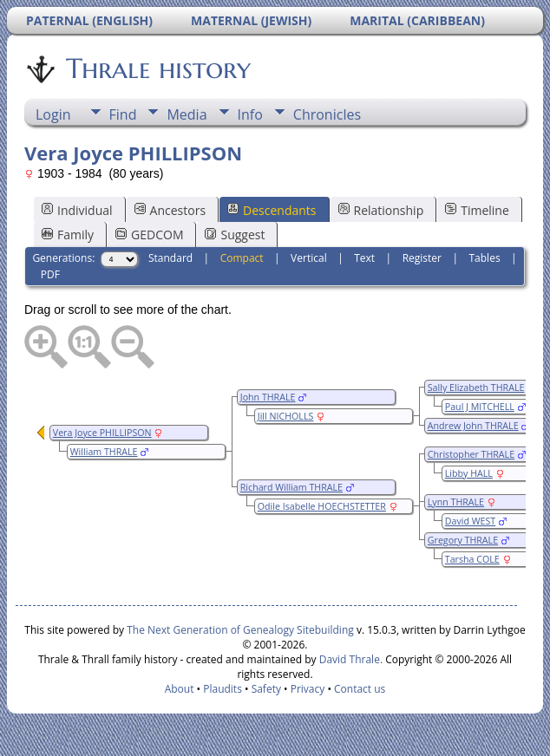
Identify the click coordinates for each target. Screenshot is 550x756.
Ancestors (170, 210)
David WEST (470, 521)
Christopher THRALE (471, 454)
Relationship (381, 210)
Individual (77, 210)
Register (422, 258)
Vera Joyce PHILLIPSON (102, 433)
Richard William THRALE (291, 487)
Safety (266, 689)
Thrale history (157, 68)
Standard (170, 258)
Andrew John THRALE (473, 426)
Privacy (308, 689)
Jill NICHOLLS (286, 416)
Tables (485, 258)
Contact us (360, 689)
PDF (50, 274)
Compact (242, 258)
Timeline (477, 210)
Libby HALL (469, 473)
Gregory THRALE (463, 540)
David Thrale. (350, 659)
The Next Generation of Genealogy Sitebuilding (240, 630)
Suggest (235, 235)
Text (364, 258)
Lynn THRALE (456, 502)
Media (187, 114)
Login (53, 114)
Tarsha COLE (472, 559)
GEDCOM (149, 235)
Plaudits (223, 689)
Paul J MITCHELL (480, 407)
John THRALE (268, 397)
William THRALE (104, 452)
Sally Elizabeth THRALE (476, 388)
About (180, 689)
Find (123, 114)
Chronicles (327, 114)
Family (68, 235)
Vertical (309, 258)
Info (250, 114)
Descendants (272, 210)
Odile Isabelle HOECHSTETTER (322, 506)
